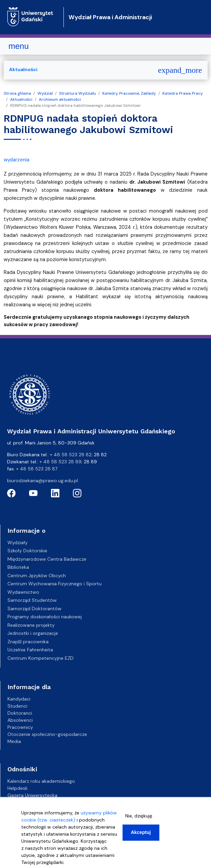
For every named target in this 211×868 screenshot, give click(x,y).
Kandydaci (19, 699)
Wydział (45, 93)
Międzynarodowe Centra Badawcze (47, 559)
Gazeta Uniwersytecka (32, 795)
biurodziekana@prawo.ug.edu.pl (43, 480)
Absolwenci (20, 720)
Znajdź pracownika (28, 642)
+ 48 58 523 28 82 (71, 455)
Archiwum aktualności (60, 99)
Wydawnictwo (23, 592)
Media (14, 741)
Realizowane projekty (31, 625)
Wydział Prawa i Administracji (110, 17)
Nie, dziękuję (139, 816)
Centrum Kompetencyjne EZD (41, 658)
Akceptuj (141, 832)
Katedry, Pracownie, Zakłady (129, 93)
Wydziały (18, 542)
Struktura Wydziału (77, 93)
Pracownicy (20, 727)
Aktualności (21, 99)
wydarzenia (17, 160)
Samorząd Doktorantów (34, 609)
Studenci (17, 706)
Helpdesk (18, 788)
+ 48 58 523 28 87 (37, 469)
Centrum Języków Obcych (37, 576)
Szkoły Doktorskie (27, 551)
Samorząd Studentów (32, 600)
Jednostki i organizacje (33, 633)
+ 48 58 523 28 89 (60, 462)
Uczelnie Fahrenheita (30, 650)
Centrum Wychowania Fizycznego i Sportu (55, 584)
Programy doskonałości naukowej (45, 617)
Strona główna (17, 93)
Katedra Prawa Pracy (183, 93)
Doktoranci (20, 713)
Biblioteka (18, 567)
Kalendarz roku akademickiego (41, 781)
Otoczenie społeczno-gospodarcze (47, 734)
